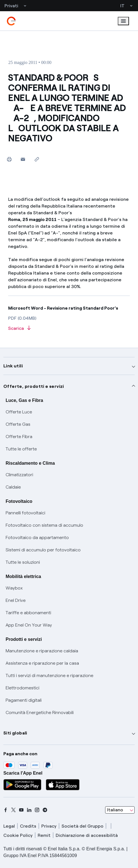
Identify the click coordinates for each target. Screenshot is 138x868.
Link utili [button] (13, 366)
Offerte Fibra (19, 437)
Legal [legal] (9, 826)
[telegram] (45, 810)
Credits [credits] (28, 826)
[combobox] (120, 810)
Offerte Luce (19, 412)
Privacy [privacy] (49, 826)
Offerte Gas (18, 424)
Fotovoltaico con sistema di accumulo (44, 525)
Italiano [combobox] (115, 810)
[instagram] (37, 810)
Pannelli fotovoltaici (25, 513)
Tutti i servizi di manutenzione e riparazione (49, 675)
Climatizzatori (19, 475)
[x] (13, 810)
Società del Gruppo (82, 826)
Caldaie (13, 487)
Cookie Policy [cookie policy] (18, 835)
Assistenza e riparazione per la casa (42, 663)
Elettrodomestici (22, 688)
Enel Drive (16, 600)
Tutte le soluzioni (23, 562)
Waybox (14, 588)
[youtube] (21, 810)
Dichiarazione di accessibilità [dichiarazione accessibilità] (87, 835)
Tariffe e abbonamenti (28, 613)
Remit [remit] (44, 835)
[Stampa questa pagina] (9, 159)
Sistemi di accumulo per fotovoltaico (43, 550)
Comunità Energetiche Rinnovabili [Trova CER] (40, 712)
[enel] (11, 21)
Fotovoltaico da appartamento (37, 537)
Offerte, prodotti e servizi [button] (34, 386)
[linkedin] (29, 810)
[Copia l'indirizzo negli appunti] (37, 159)
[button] (23, 159)
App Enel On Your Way (29, 625)
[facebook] (6, 810)
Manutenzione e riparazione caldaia (42, 651)
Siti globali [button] (15, 733)
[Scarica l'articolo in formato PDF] (69, 329)
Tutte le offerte (21, 449)
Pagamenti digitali (24, 700)
